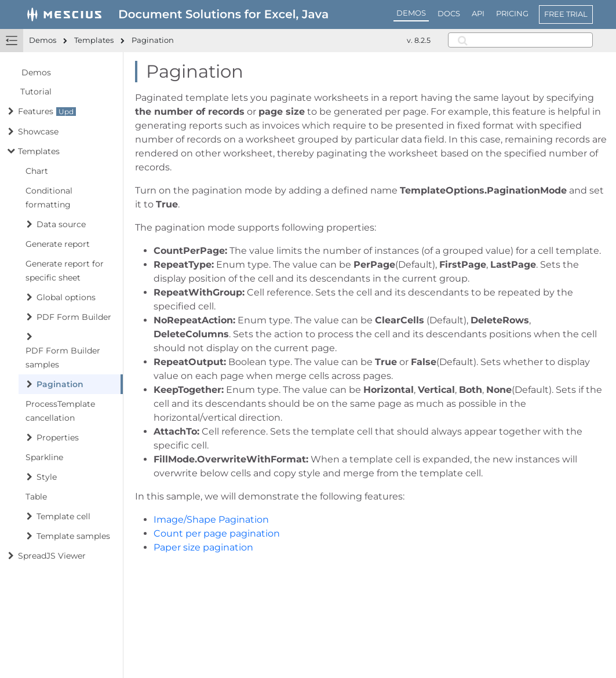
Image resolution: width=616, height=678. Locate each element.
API (478, 13)
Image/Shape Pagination (211, 520)
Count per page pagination (217, 533)
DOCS (449, 13)
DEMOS (411, 13)
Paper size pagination (203, 547)
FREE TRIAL (566, 14)
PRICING (512, 13)
